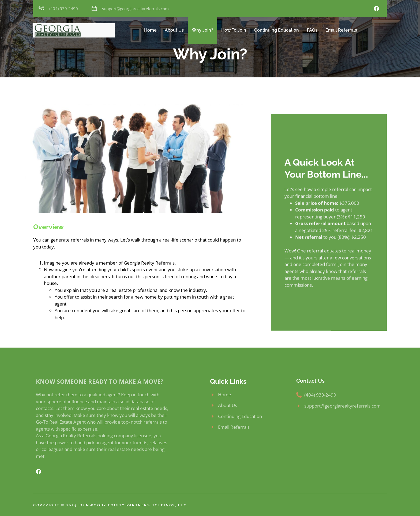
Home (150, 30)
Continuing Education (277, 30)
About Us (174, 30)
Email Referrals (341, 30)
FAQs (312, 30)
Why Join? (202, 30)
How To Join (234, 30)
